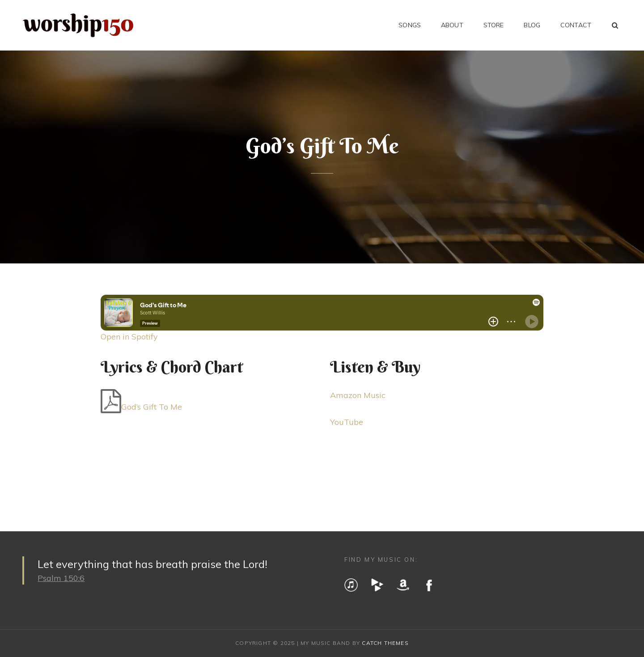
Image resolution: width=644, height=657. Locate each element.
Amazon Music (358, 395)
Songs (410, 25)
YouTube (347, 422)
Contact (576, 25)
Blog (532, 25)
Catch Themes (385, 643)
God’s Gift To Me (152, 407)
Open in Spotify (129, 337)
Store (494, 25)
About (452, 25)
